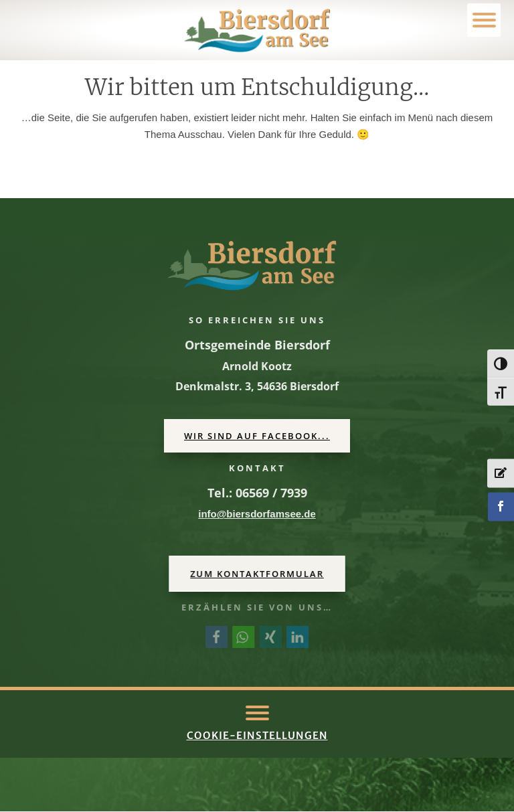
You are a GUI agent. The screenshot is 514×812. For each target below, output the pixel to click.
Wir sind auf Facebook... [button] (257, 436)
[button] (257, 712)
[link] (257, 30)
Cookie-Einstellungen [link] (257, 735)
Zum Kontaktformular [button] (257, 574)
